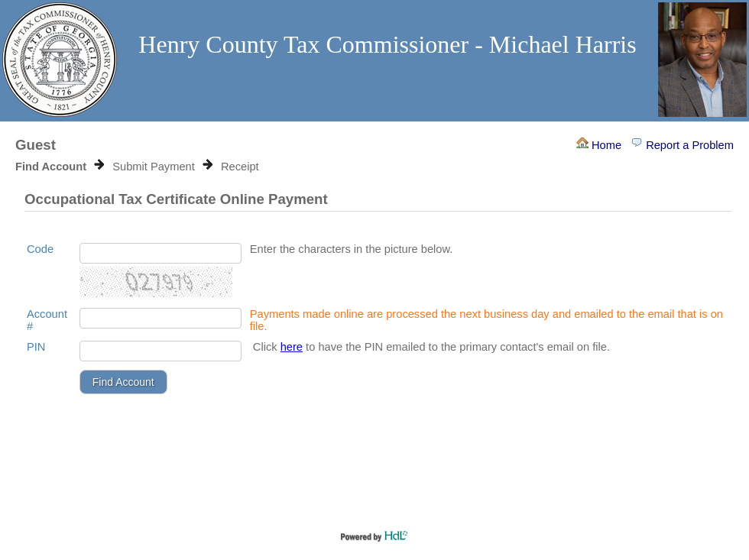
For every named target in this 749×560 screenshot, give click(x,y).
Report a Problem (682, 145)
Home (599, 145)
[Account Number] (160, 318)
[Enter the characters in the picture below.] (160, 253)
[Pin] (160, 351)
